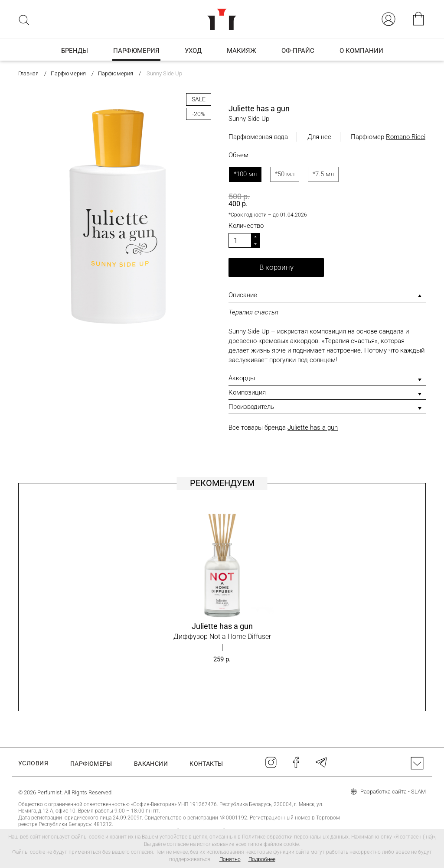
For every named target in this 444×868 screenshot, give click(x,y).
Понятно (230, 859)
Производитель (251, 407)
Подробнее (262, 859)
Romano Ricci (406, 137)
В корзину (276, 267)
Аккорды (242, 378)
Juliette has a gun (313, 428)
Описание (243, 295)
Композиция (247, 392)
